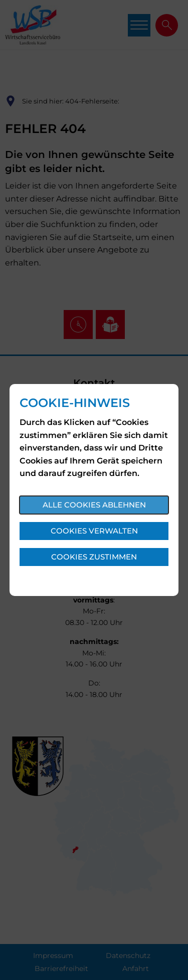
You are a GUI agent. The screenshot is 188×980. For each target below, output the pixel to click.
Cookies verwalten (94, 531)
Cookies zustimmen (94, 557)
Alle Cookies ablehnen (94, 505)
